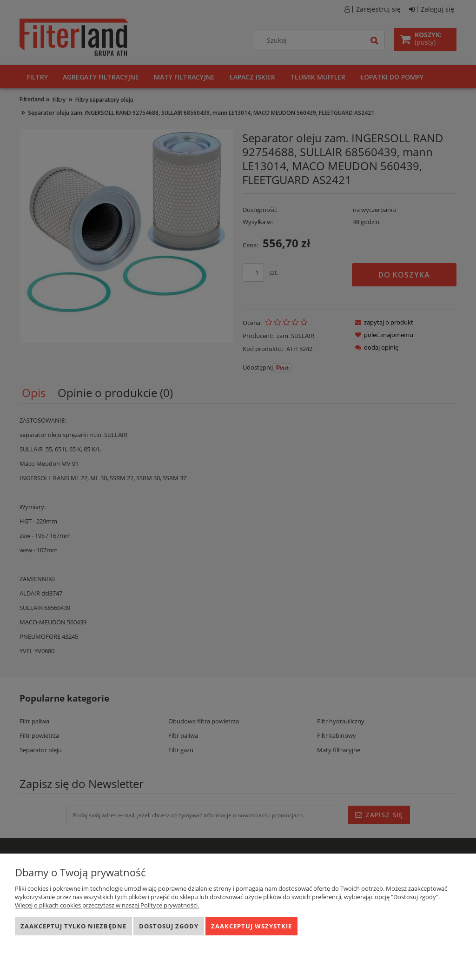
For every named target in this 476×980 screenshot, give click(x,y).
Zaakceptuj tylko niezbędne (73, 926)
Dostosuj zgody (169, 926)
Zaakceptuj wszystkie (251, 926)
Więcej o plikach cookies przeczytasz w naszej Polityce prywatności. (107, 905)
